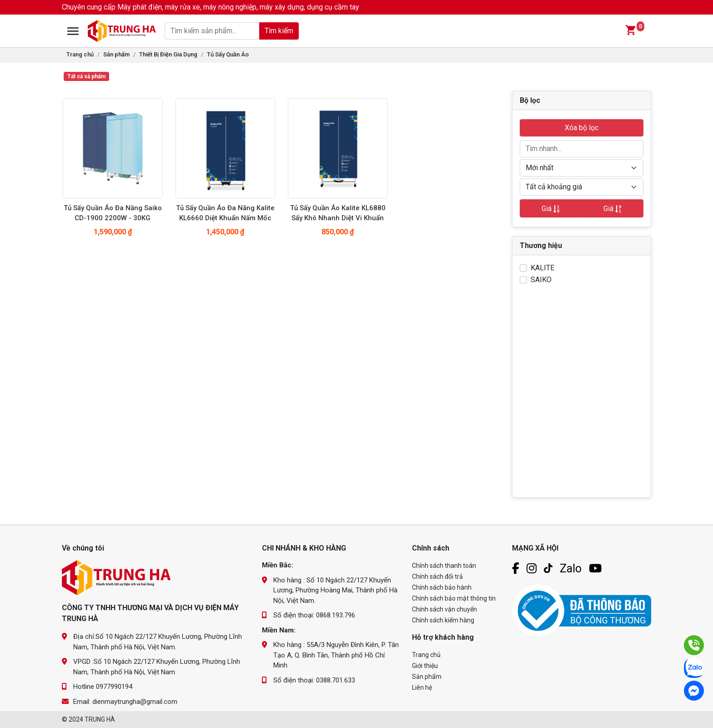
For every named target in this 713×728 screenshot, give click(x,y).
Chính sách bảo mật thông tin (454, 598)
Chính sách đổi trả (437, 576)
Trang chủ (80, 54)
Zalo (571, 569)
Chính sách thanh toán (444, 566)
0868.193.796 (336, 615)
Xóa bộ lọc (582, 128)
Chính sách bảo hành (442, 587)
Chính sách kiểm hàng (443, 620)
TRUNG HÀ (100, 719)
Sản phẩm (116, 54)
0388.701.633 (336, 680)
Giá (551, 209)
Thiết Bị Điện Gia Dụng (168, 54)
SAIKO (541, 280)
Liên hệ (422, 688)
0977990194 (114, 687)
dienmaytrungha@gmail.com (135, 702)
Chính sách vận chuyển (444, 609)
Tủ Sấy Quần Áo (228, 54)
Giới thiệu (425, 666)
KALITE (542, 268)
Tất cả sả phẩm (86, 76)
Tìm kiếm (279, 31)
